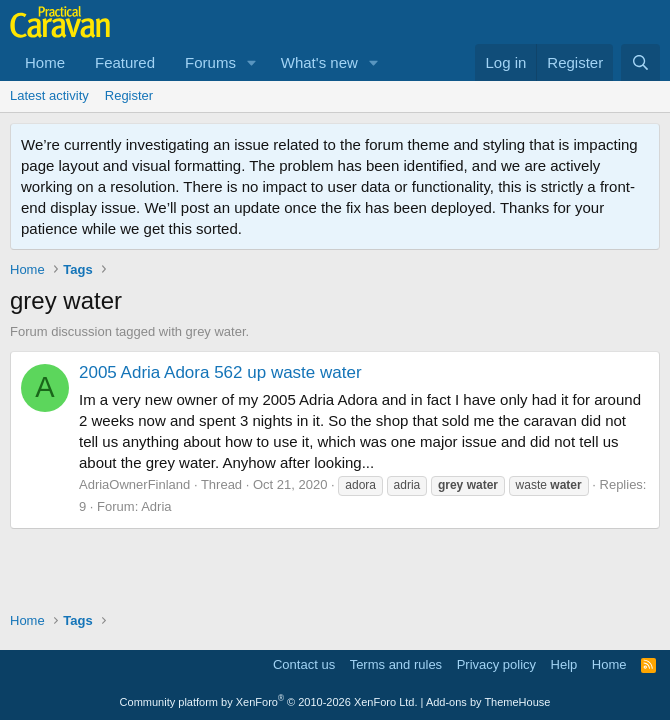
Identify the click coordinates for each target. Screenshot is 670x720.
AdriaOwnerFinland (134, 484)
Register (129, 95)
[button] (252, 62)
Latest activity (49, 95)
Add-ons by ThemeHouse (488, 702)
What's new (319, 62)
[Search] (640, 62)
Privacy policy (496, 664)
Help (564, 664)
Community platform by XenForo (269, 702)
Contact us (304, 664)
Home (45, 62)
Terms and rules (396, 664)
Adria (156, 506)
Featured (125, 62)
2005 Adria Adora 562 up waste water (220, 372)
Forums (210, 62)
